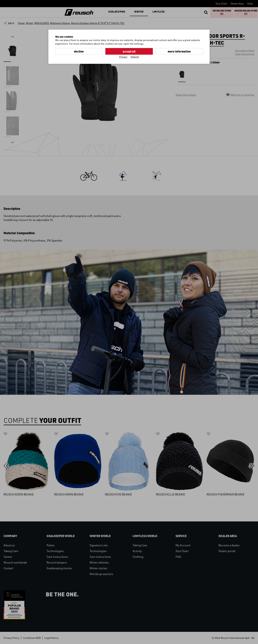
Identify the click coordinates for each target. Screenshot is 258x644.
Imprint (135, 57)
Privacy (123, 57)
